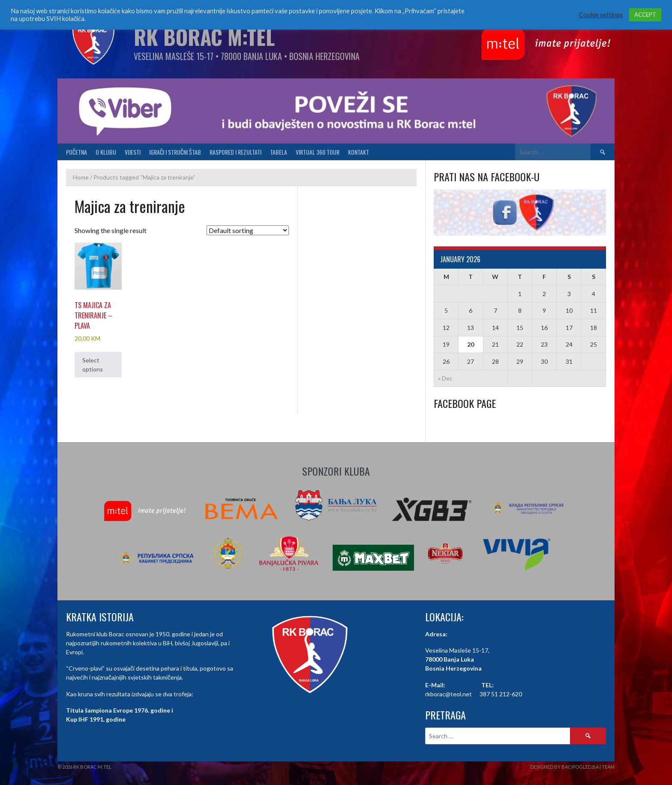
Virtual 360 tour (318, 152)
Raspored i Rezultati (235, 152)
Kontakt (358, 152)
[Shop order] (248, 230)
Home (81, 177)
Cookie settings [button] (601, 15)
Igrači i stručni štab (175, 152)
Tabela (279, 152)
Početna (76, 152)
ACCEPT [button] (645, 15)
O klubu (106, 152)
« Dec (445, 378)
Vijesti (133, 152)
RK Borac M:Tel (204, 37)
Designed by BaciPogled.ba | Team (572, 767)
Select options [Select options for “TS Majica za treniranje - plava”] (93, 365)
